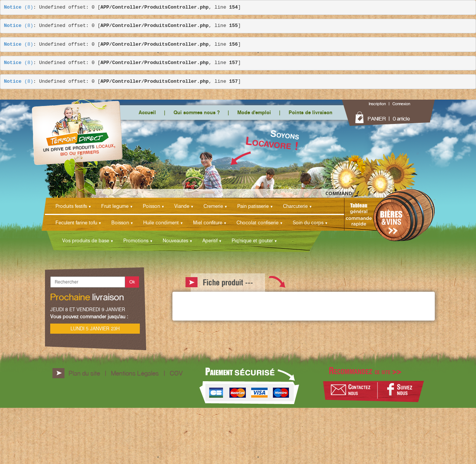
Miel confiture (208, 222)
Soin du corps (308, 222)
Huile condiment (161, 222)
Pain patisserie (253, 206)
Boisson (120, 222)
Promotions (136, 240)
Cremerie (213, 206)
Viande (182, 206)
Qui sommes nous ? (197, 112)
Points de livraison (311, 112)
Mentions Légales (135, 373)
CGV (176, 373)
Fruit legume (115, 206)
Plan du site (84, 373)
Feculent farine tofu (76, 222)
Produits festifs (71, 206)
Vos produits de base (86, 240)
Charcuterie (295, 206)
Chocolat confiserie (257, 222)
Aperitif (210, 240)
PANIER (377, 119)
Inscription (377, 104)
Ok (132, 282)
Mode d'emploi (254, 112)
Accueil (147, 112)
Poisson (151, 206)
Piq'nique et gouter (252, 240)
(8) (19, 7)
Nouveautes (175, 240)
